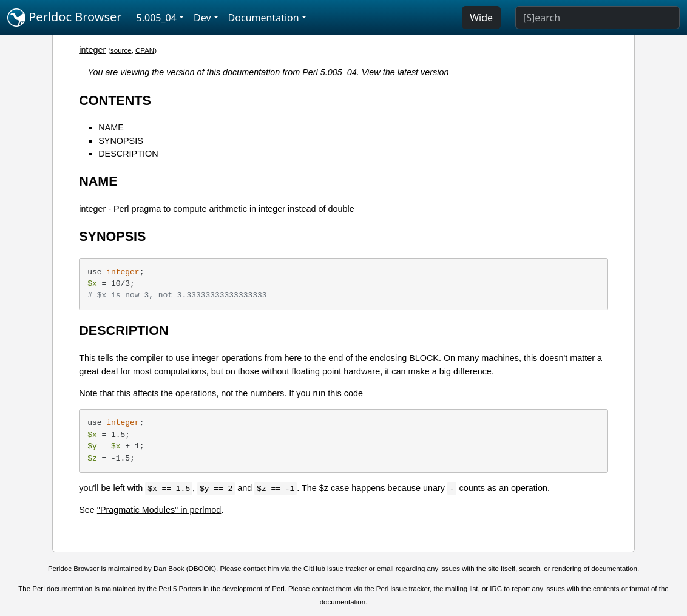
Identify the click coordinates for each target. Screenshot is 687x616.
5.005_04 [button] (157, 18)
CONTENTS (115, 100)
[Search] (597, 18)
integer (92, 50)
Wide (481, 18)
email (385, 569)
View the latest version (405, 72)
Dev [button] (202, 18)
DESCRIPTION (128, 154)
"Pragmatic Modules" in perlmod (159, 510)
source (121, 50)
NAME (111, 127)
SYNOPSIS (121, 141)
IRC (496, 589)
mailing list (462, 589)
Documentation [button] (264, 18)
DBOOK (201, 569)
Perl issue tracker (403, 589)
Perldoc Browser (65, 18)
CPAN (145, 50)
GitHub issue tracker (335, 569)
